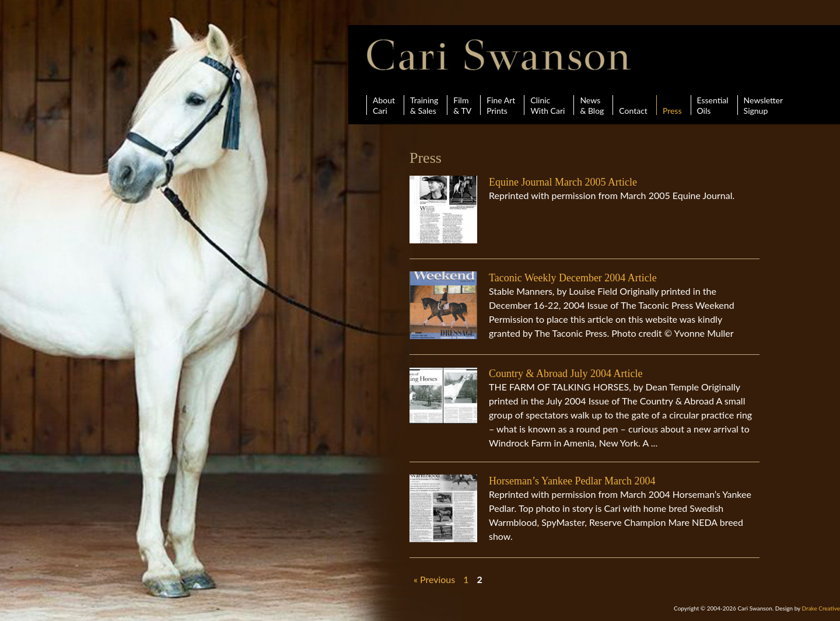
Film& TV (462, 105)
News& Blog (592, 105)
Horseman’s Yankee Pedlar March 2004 (572, 481)
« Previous (434, 579)
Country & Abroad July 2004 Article (566, 374)
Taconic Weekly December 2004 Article (573, 278)
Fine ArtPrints (501, 105)
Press (672, 105)
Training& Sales (424, 105)
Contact (633, 105)
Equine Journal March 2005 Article (563, 182)
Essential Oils (713, 105)
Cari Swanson (499, 55)
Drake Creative (821, 608)
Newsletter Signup (763, 105)
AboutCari (384, 105)
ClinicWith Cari (547, 105)
